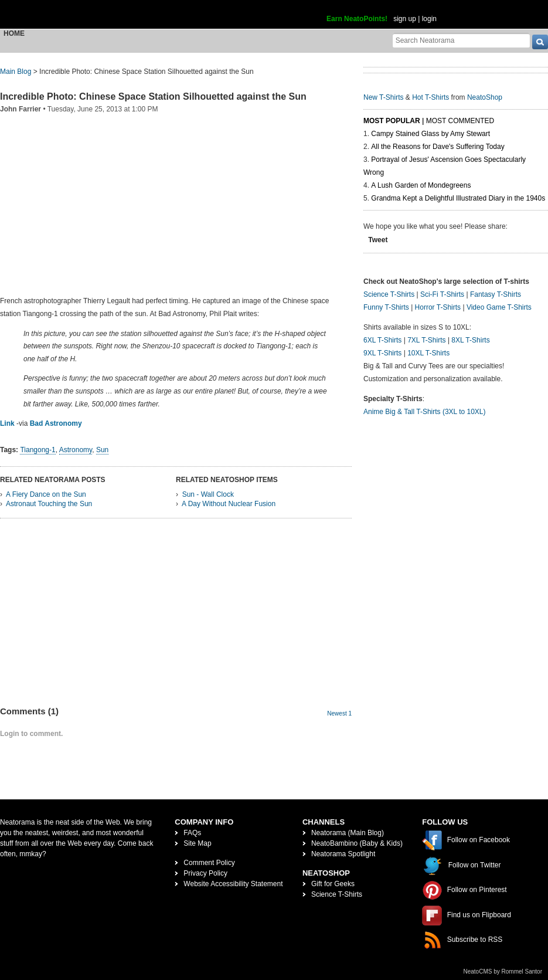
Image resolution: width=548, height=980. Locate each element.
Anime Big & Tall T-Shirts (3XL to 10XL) (425, 412)
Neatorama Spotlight (343, 854)
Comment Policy (209, 863)
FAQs (192, 833)
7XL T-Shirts (426, 340)
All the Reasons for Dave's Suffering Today (438, 147)
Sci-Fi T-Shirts (442, 294)
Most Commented (460, 121)
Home (14, 33)
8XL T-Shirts (470, 340)
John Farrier (21, 109)
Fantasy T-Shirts (496, 294)
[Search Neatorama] (461, 40)
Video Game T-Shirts (499, 307)
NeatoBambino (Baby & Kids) (357, 843)
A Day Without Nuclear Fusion (229, 504)
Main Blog (16, 72)
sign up (405, 19)
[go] (540, 42)
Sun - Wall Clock (208, 494)
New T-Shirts (383, 97)
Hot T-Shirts (430, 97)
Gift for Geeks (333, 884)
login (429, 19)
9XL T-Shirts (382, 353)
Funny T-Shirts (386, 307)
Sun (102, 450)
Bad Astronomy (56, 423)
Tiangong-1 (38, 450)
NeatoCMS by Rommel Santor (503, 971)
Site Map (197, 843)
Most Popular (392, 121)
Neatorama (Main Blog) (348, 833)
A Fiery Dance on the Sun (46, 494)
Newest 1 (339, 713)
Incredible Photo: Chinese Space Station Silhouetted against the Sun (153, 96)
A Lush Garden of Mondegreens (421, 185)
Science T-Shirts (389, 294)
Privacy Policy (205, 873)
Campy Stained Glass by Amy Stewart (430, 134)
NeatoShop (485, 97)
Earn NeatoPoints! (357, 19)
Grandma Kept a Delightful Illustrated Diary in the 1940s (458, 198)
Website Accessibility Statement (233, 884)
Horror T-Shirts (438, 307)
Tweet (378, 240)
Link (7, 423)
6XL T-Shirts (382, 340)
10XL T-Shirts (428, 353)
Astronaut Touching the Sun (49, 504)
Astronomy (76, 450)
